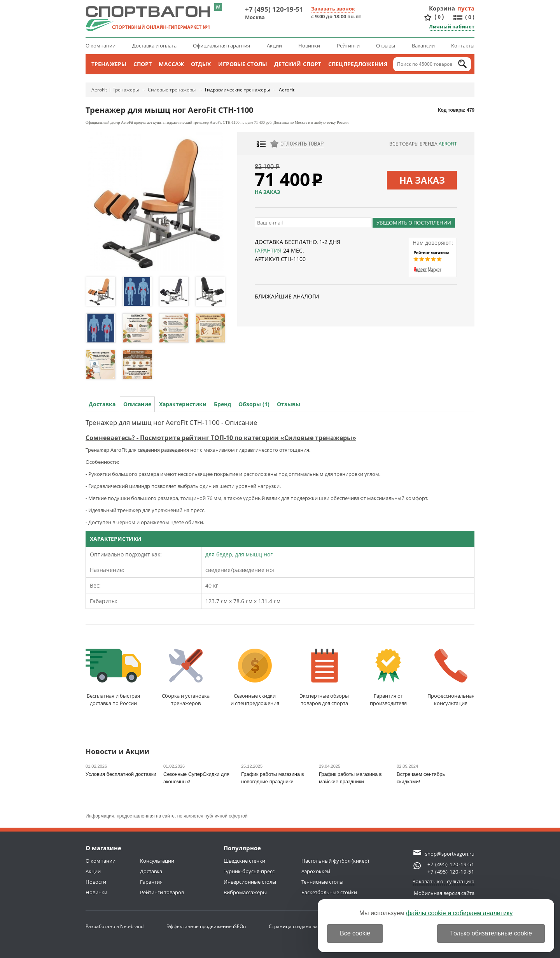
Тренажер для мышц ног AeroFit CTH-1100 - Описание (171, 422)
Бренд (222, 404)
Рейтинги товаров (162, 892)
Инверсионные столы (250, 882)
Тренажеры (109, 64)
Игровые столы (243, 64)
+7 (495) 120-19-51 (274, 9)
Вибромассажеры (245, 892)
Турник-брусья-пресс (249, 871)
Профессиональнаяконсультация (451, 678)
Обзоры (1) (254, 404)
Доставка (102, 404)
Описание (137, 404)
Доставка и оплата (154, 46)
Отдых (201, 64)
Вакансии (423, 46)
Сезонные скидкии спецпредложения (255, 678)
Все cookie (355, 933)
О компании (101, 46)
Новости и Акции (117, 752)
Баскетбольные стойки (329, 892)
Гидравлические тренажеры (237, 90)
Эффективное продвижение (206, 926)
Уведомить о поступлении (414, 223)
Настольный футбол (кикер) (335, 861)
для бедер (219, 554)
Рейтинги (348, 46)
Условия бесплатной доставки (121, 774)
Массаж (171, 64)
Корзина (442, 8)
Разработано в (115, 926)
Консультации (157, 861)
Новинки (309, 46)
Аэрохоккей (316, 871)
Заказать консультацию (444, 881)
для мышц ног (254, 554)
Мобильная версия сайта (444, 893)
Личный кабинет (452, 26)
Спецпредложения (358, 64)
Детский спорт (298, 64)
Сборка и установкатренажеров (186, 678)
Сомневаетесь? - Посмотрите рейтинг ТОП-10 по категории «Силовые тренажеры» (221, 438)
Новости (96, 882)
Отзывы (386, 46)
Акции (274, 46)
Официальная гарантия (221, 46)
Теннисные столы (322, 882)
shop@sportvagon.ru (450, 854)
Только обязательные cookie (491, 933)
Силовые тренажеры (172, 90)
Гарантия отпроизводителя (388, 678)
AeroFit (99, 90)
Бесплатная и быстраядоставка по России (113, 678)
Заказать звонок (333, 9)
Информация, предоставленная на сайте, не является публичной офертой (167, 816)
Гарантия (268, 250)
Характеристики (183, 404)
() (439, 17)
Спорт (143, 64)
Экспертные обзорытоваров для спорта (324, 678)
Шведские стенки (244, 861)
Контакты (463, 46)
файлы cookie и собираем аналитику (459, 913)
